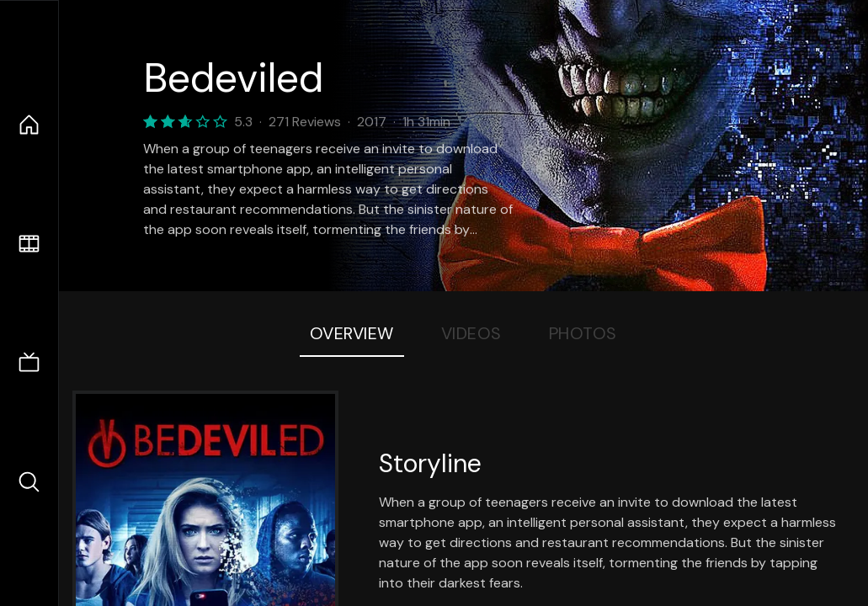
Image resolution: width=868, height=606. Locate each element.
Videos (471, 333)
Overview (352, 333)
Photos (583, 333)
